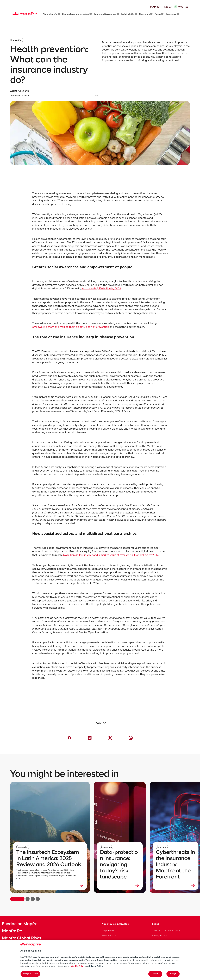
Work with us (109, 935)
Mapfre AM (108, 930)
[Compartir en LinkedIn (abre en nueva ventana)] (90, 738)
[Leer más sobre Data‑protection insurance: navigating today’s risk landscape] (120, 885)
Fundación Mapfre (20, 924)
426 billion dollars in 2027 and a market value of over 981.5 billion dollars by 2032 (110, 555)
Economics (172, 14)
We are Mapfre (52, 14)
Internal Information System (167, 930)
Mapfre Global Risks (22, 938)
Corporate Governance (106, 14)
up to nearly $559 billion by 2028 (101, 289)
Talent (159, 14)
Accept (173, 974)
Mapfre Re (12, 931)
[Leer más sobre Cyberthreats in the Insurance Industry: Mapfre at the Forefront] (176, 885)
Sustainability (129, 14)
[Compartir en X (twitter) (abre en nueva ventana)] (110, 738)
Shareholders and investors (77, 14)
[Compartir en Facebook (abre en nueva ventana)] (69, 738)
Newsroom (146, 14)
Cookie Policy (78, 966)
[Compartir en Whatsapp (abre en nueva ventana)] (131, 738)
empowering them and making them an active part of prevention (71, 327)
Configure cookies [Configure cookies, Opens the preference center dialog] (30, 974)
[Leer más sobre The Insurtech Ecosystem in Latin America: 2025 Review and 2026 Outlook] (50, 885)
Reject (155, 974)
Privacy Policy (159, 935)
